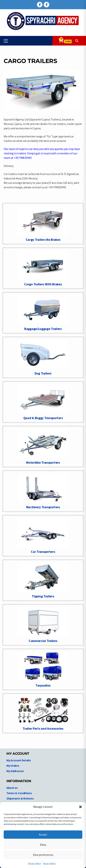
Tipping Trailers (43, 596)
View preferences (43, 855)
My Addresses (15, 771)
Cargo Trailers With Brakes (43, 284)
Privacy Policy (35, 863)
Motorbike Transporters (43, 462)
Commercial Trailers (43, 641)
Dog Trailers (43, 373)
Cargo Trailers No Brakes (43, 240)
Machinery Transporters (43, 507)
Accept (43, 835)
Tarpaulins (43, 685)
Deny (43, 845)
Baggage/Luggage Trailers (43, 329)
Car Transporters (43, 552)
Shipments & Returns (20, 798)
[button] (80, 807)
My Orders (13, 766)
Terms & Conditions (19, 793)
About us (12, 788)
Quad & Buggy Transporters (43, 418)
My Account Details (19, 760)
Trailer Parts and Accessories (43, 728)
